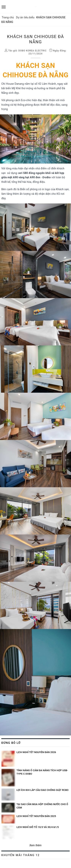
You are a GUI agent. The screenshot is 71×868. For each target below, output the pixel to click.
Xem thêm (36, 845)
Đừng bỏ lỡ (11, 743)
